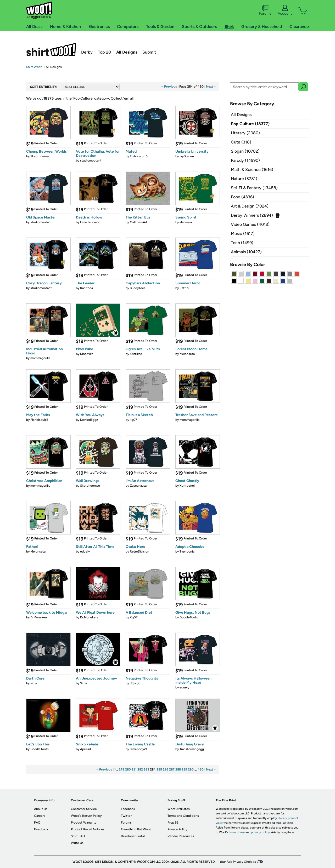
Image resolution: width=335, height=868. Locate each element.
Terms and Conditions (183, 816)
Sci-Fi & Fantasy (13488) (254, 188)
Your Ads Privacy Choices (238, 862)
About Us (41, 809)
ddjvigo (135, 683)
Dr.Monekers (89, 617)
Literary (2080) (245, 133)
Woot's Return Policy (86, 816)
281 (134, 769)
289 (184, 769)
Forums (265, 10)
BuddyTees (138, 288)
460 (201, 769)
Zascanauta (138, 486)
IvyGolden (187, 156)
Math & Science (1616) (252, 169)
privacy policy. (261, 832)
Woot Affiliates (179, 809)
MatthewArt (139, 222)
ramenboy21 (138, 749)
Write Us (77, 843)
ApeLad (85, 749)
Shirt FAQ (78, 836)
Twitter (126, 816)
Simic (84, 683)
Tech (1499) (242, 243)
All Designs (127, 52)
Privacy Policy (177, 829)
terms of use (237, 832)
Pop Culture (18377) (250, 124)
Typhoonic (187, 551)
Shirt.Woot (51, 50)
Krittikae (136, 354)
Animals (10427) (246, 252)
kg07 (133, 420)
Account (285, 10)
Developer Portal (133, 836)
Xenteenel (187, 486)
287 (172, 769)
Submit (149, 52)
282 (140, 769)
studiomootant (91, 160)
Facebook (128, 809)
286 (166, 769)
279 (122, 769)
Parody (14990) (245, 160)
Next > (211, 87)
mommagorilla (40, 358)
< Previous (169, 87)
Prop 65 (173, 823)
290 (191, 769)
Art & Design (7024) (250, 206)
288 (178, 769)
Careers (40, 816)
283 (146, 769)
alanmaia (186, 222)
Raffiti (184, 288)
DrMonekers (39, 617)
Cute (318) (241, 142)
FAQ (37, 823)
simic (34, 683)
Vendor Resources (181, 836)
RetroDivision (139, 551)
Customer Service (84, 809)
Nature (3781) (244, 179)
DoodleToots (189, 617)
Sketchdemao (40, 156)
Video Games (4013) (250, 224)
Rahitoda (86, 288)
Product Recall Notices (88, 829)
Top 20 (104, 52)
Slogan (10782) (245, 151)
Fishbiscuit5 (139, 156)
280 (128, 769)
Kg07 (134, 617)
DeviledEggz (89, 420)
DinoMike (87, 354)
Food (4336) (242, 197)
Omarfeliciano (90, 222)
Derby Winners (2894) (252, 215)
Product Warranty (84, 823)
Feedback (41, 829)
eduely (85, 551)
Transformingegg (192, 749)
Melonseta (187, 354)
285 (159, 769)
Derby (87, 52)
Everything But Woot (136, 829)
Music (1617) (243, 234)
